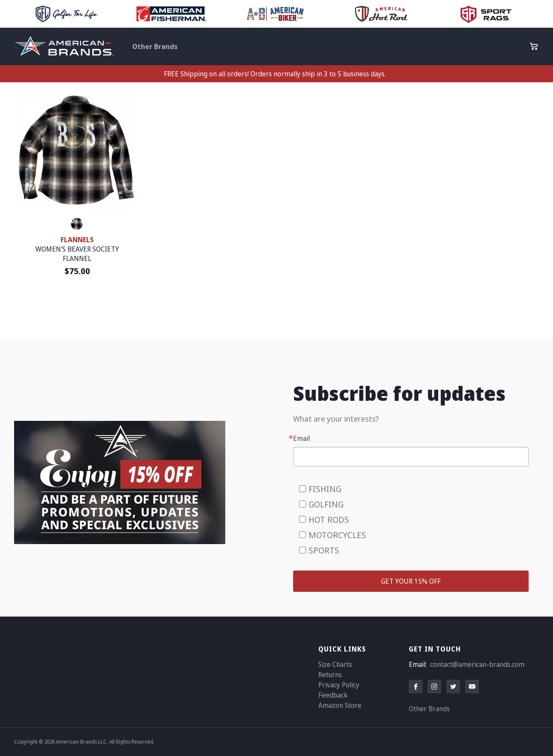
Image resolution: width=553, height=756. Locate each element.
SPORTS (324, 550)
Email (301, 438)
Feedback (333, 695)
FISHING (325, 489)
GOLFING (326, 504)
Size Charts (335, 664)
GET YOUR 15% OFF (411, 581)
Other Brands (155, 46)
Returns (330, 675)
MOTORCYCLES (337, 535)
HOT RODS (329, 520)
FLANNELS (77, 240)
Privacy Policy (339, 685)
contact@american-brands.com (477, 664)
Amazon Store (340, 705)
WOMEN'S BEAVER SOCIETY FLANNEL (77, 254)
